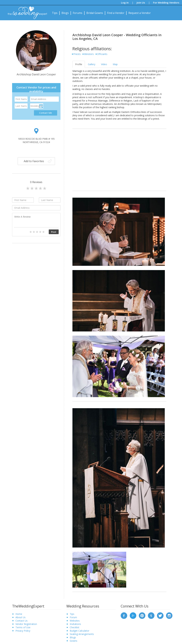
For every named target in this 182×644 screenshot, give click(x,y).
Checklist (75, 627)
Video (104, 64)
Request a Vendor (140, 13)
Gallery (92, 64)
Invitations (75, 624)
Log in (125, 3)
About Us (21, 617)
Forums (78, 13)
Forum (73, 617)
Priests (77, 54)
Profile (79, 64)
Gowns (74, 641)
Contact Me (46, 113)
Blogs (65, 13)
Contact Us (22, 621)
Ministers (89, 54)
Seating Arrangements (82, 634)
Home (19, 614)
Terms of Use (23, 627)
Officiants (102, 54)
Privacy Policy (23, 631)
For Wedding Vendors (166, 3)
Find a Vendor (116, 13)
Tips (55, 13)
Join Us (141, 3)
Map (115, 64)
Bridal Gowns (95, 13)
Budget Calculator (79, 631)
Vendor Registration (26, 624)
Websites (75, 621)
